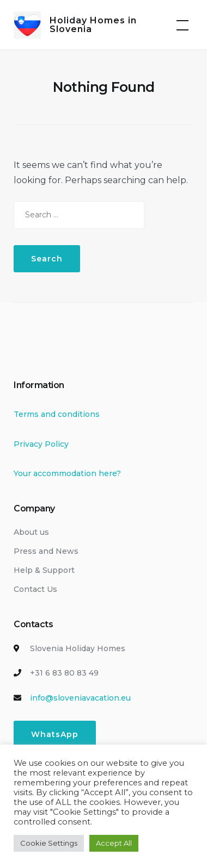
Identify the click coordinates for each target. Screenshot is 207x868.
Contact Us (35, 589)
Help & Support (44, 570)
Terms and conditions (57, 414)
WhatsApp (55, 734)
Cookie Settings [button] (49, 843)
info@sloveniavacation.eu (80, 698)
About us (31, 532)
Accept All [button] (114, 843)
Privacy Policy (41, 444)
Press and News (46, 551)
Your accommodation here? (67, 473)
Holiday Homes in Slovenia (93, 25)
